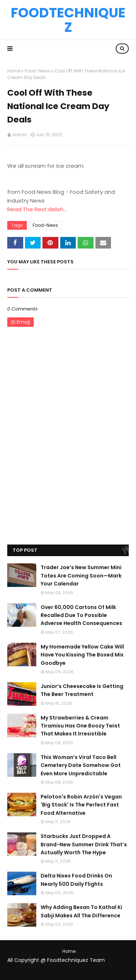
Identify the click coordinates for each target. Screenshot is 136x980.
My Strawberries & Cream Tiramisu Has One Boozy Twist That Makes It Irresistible (80, 726)
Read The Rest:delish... (37, 209)
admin (20, 135)
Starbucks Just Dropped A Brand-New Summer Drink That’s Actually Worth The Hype (84, 844)
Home (14, 71)
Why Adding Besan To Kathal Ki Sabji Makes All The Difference (81, 911)
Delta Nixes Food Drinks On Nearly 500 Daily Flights (76, 880)
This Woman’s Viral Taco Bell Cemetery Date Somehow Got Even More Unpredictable (81, 765)
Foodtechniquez (68, 20)
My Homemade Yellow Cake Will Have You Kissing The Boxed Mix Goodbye (82, 655)
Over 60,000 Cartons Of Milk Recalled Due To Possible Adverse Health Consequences (81, 615)
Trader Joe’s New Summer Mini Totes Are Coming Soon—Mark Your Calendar (81, 576)
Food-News (37, 71)
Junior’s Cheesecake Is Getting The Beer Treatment (82, 690)
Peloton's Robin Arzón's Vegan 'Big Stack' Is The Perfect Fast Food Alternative (81, 805)
